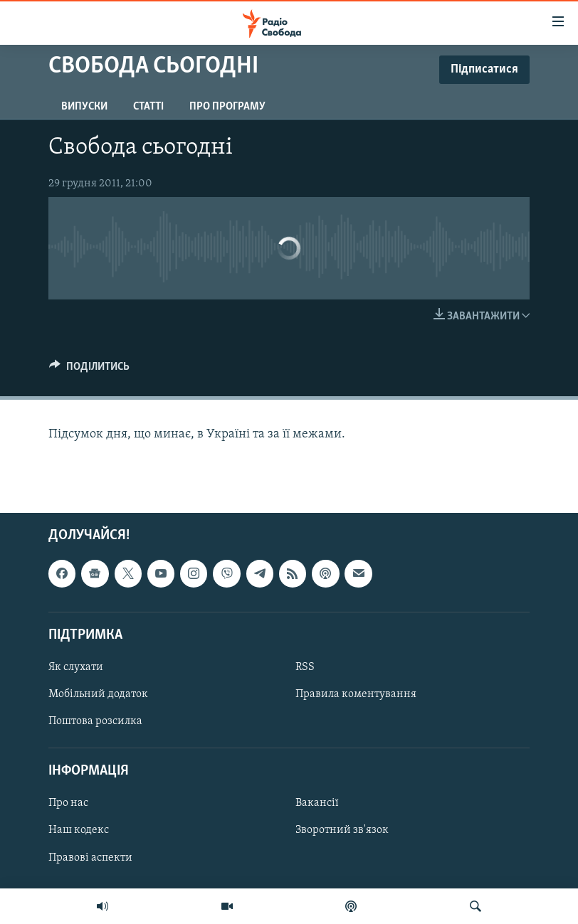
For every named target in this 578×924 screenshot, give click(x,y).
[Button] (89, 370)
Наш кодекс (79, 830)
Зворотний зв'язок (342, 830)
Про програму (227, 107)
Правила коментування (356, 694)
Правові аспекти (90, 857)
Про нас (68, 803)
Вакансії (317, 803)
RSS (305, 667)
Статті (148, 107)
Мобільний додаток (98, 694)
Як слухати (76, 667)
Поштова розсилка (95, 721)
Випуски (84, 107)
